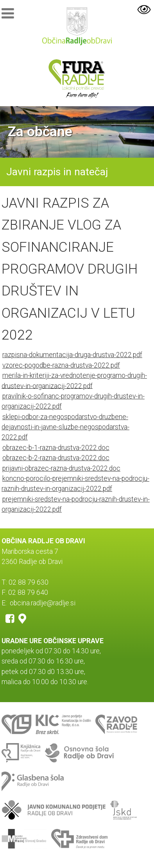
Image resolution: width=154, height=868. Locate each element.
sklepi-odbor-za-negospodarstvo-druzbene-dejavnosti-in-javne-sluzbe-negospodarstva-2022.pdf (65, 427)
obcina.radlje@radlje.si (43, 603)
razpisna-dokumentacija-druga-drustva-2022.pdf (72, 355)
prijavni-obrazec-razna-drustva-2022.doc (61, 468)
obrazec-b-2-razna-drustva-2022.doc (56, 458)
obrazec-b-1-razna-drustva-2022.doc (56, 448)
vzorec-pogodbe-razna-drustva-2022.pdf (61, 365)
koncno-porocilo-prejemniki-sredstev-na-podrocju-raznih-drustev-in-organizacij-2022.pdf (75, 484)
